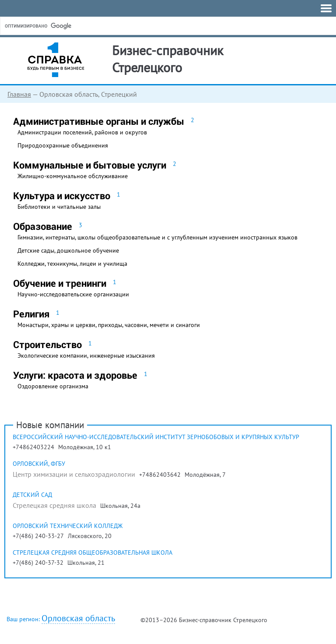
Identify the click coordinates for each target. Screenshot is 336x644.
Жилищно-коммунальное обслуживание (73, 176)
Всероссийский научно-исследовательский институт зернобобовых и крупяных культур (156, 437)
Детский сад (32, 495)
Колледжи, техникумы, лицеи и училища (72, 264)
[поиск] (70, 26)
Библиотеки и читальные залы (59, 207)
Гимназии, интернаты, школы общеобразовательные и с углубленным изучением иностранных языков (157, 237)
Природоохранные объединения (63, 145)
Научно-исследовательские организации (73, 294)
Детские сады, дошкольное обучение (68, 250)
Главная (19, 94)
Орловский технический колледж (68, 526)
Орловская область (78, 618)
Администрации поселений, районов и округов (82, 132)
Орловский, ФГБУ (39, 464)
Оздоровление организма (53, 386)
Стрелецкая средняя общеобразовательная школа (93, 553)
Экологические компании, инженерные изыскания (86, 355)
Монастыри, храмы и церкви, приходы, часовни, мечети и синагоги (109, 325)
